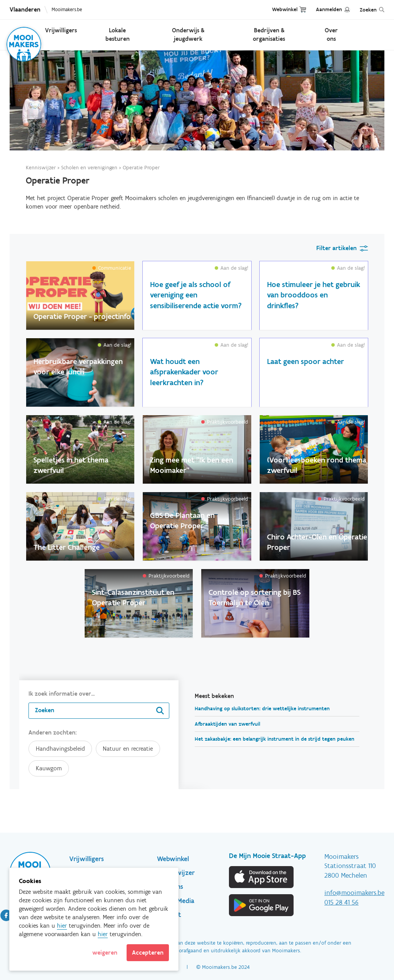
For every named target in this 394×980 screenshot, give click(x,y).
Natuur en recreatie (128, 749)
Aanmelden (329, 9)
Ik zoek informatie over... (62, 694)
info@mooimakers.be (354, 893)
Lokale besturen (118, 34)
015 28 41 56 (341, 902)
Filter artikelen (336, 248)
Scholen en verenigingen (89, 168)
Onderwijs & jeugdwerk (188, 34)
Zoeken (368, 10)
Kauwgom (49, 768)
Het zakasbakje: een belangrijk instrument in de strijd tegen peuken (275, 739)
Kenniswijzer (41, 168)
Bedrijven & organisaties (269, 34)
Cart (303, 9)
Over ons (331, 34)
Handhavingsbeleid (60, 749)
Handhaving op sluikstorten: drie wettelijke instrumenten (262, 709)
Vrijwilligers (61, 30)
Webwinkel (285, 9)
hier (62, 926)
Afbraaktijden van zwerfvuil (227, 724)
